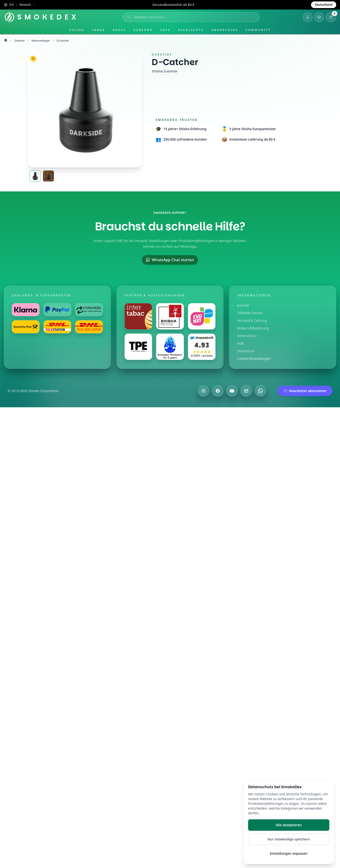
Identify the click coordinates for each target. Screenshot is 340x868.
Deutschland (324, 5)
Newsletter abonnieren (305, 391)
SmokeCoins (225, 30)
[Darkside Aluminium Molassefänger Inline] (48, 176)
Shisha (77, 30)
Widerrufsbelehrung (253, 328)
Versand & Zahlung (252, 320)
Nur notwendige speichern (289, 839)
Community (258, 30)
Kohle (119, 30)
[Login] (308, 17)
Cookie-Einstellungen (254, 358)
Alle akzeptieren (289, 825)
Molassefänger (41, 40)
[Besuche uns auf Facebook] (218, 391)
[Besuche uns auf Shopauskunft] (202, 347)
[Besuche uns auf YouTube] (232, 391)
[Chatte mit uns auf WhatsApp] (260, 391)
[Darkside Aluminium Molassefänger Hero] (35, 176)
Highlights (191, 30)
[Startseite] (42, 17)
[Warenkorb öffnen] (331, 17)
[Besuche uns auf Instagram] (203, 391)
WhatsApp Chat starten (170, 260)
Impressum (246, 351)
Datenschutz (247, 336)
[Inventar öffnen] (319, 17)
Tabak (99, 30)
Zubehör (143, 30)
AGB (240, 343)
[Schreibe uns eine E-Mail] (246, 391)
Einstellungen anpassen (289, 853)
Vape (165, 30)
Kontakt (243, 305)
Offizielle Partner (250, 313)
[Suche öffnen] (192, 17)
